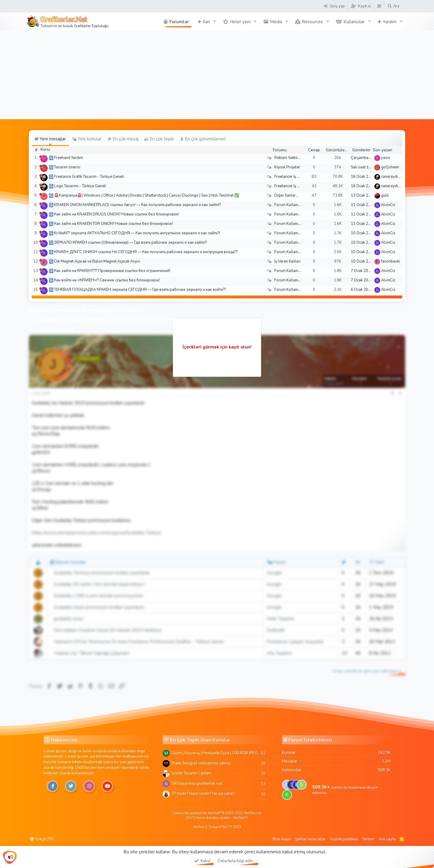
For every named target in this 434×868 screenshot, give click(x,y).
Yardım (390, 22)
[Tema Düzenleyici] (379, 6)
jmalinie (40, 329)
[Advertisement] (217, 75)
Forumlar (179, 22)
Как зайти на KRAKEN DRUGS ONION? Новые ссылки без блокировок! (117, 214)
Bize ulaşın (282, 839)
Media (276, 22)
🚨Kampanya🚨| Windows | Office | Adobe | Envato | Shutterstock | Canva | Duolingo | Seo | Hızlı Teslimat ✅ (147, 195)
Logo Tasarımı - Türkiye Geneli (80, 186)
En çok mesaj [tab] (123, 139)
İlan (206, 22)
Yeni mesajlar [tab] (50, 139)
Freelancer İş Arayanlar (294, 177)
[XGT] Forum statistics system (217, 818)
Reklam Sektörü (288, 158)
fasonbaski (390, 261)
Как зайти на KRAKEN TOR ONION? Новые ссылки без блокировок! (113, 224)
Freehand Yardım (69, 158)
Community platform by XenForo (217, 813)
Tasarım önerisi (67, 167)
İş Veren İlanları (287, 261)
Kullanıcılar (354, 22)
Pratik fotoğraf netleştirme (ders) (201, 763)
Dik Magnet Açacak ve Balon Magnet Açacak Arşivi (97, 261)
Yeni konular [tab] (87, 139)
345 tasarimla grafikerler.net (197, 783)
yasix (386, 158)
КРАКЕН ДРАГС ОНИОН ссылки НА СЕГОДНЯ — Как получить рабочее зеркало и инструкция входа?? (146, 252)
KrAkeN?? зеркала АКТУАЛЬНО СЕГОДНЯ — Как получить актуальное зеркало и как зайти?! (137, 233)
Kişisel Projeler (287, 167)
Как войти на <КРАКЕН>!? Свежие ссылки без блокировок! (107, 280)
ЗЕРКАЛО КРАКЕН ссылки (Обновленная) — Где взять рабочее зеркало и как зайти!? (130, 243)
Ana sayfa (387, 839)
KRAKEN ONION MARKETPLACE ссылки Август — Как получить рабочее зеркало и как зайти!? (137, 205)
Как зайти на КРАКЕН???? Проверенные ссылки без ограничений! (112, 271)
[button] (215, 22)
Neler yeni (240, 22)
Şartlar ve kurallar (310, 839)
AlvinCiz (388, 205)
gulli (385, 195)
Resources (312, 22)
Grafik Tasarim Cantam (191, 773)
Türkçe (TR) (42, 839)
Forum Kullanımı (288, 205)
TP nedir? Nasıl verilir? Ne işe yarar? (203, 793)
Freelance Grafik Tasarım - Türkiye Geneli (89, 177)
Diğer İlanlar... (286, 195)
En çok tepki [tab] (159, 139)
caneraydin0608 (395, 177)
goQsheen (390, 167)
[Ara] (393, 6)
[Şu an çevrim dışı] (41, 157)
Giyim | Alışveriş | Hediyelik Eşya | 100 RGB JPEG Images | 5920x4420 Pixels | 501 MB (216, 753)
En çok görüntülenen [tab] (203, 139)
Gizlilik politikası (344, 839)
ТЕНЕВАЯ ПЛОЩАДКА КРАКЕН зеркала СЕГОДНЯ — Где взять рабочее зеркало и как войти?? (140, 290)
